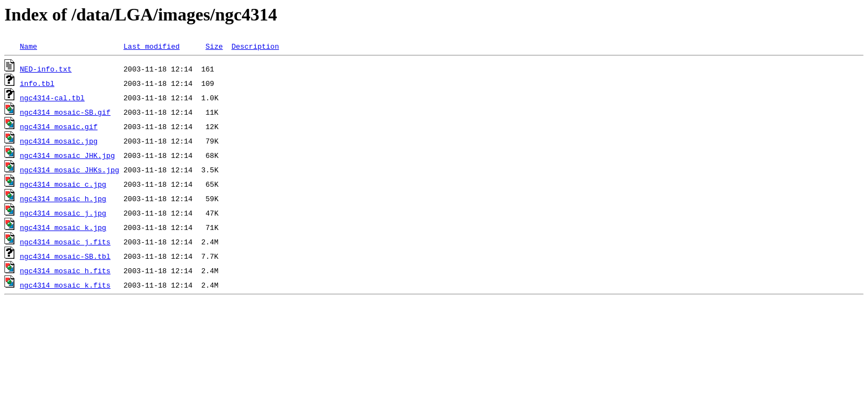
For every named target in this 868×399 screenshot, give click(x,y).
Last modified (151, 46)
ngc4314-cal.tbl (52, 98)
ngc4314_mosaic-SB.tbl (65, 256)
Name (29, 46)
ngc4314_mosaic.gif (59, 126)
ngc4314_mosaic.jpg (59, 141)
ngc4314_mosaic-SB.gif (65, 112)
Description (255, 46)
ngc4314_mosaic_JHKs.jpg (69, 170)
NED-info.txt (46, 69)
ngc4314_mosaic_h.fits (65, 270)
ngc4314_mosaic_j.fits (65, 242)
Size (214, 46)
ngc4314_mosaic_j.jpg (63, 213)
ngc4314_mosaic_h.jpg (63, 198)
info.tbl (37, 83)
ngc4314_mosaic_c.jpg (63, 184)
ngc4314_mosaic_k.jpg (63, 227)
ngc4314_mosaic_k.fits (65, 285)
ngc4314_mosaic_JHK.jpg (68, 155)
